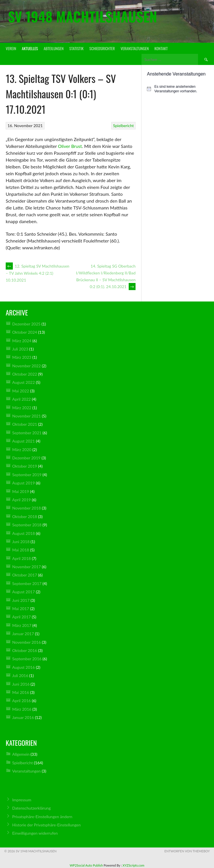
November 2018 (27, 508)
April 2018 (22, 558)
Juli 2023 (20, 349)
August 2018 (24, 533)
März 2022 (22, 408)
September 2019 (27, 475)
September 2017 (27, 583)
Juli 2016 (20, 676)
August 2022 (24, 382)
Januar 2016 (23, 717)
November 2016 (27, 642)
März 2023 (22, 357)
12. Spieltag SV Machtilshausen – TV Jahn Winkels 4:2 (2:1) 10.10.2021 (38, 273)
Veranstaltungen (135, 48)
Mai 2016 (21, 692)
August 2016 (24, 667)
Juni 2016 (21, 684)
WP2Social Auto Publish (86, 865)
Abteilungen (54, 48)
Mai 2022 (21, 391)
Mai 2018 (21, 550)
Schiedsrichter (102, 48)
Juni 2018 (21, 542)
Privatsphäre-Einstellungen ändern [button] (42, 817)
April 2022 (22, 399)
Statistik (76, 48)
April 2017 (22, 617)
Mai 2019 (21, 491)
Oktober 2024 (25, 332)
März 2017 (22, 625)
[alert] (178, 89)
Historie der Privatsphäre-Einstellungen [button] (47, 825)
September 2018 (27, 525)
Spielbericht (123, 126)
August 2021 (24, 441)
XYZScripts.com (134, 865)
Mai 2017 (21, 609)
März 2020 (22, 450)
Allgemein (21, 754)
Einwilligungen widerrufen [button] (35, 833)
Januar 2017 (23, 634)
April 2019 (22, 500)
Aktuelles (30, 48)
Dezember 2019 (26, 458)
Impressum (22, 800)
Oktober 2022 (25, 374)
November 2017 (27, 567)
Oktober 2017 (25, 575)
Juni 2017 (21, 600)
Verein (11, 48)
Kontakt (161, 48)
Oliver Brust (70, 146)
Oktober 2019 (25, 466)
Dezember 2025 (26, 324)
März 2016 (22, 709)
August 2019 (24, 483)
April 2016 (22, 701)
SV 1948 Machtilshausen (82, 16)
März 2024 (22, 341)
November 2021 (27, 416)
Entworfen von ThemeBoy (187, 851)
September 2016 (27, 659)
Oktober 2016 (25, 650)
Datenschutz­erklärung (32, 808)
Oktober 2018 (25, 516)
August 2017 (24, 592)
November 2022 (27, 366)
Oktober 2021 (25, 424)
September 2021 (27, 433)
